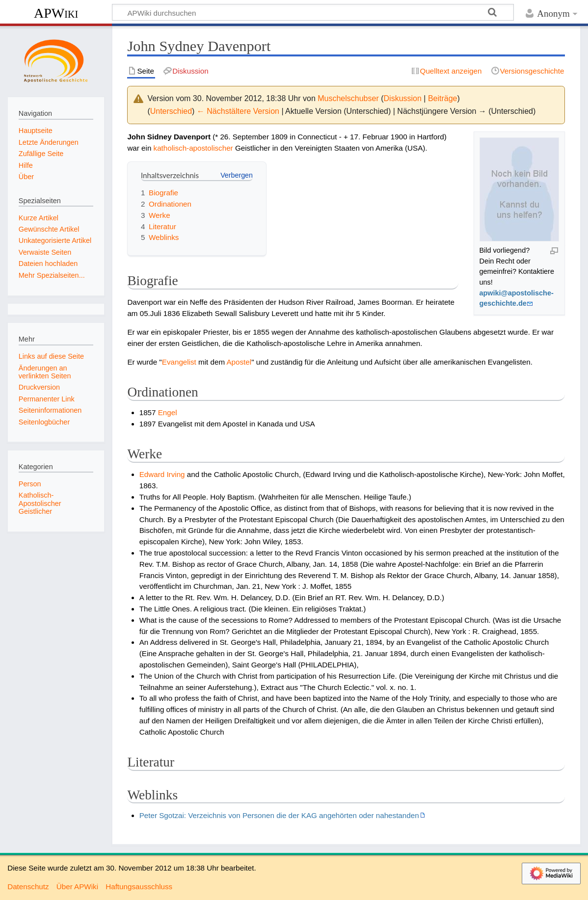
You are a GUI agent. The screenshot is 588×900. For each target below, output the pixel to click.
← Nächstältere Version (238, 111)
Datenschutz (28, 887)
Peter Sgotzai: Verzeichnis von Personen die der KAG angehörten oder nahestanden (279, 815)
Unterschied (171, 111)
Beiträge (443, 98)
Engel (168, 412)
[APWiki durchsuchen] (313, 12)
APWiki (56, 13)
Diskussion (403, 98)
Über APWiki (77, 887)
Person (30, 484)
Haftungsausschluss (139, 887)
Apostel (239, 362)
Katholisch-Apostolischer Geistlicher (40, 503)
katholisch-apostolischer (193, 148)
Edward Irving (162, 474)
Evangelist (179, 362)
